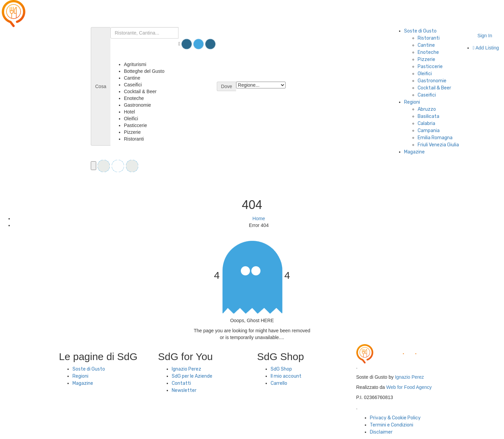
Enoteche (428, 52)
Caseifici (427, 95)
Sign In (485, 36)
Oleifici (425, 74)
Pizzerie (426, 59)
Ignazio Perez (186, 369)
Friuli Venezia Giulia (438, 145)
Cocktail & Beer (434, 88)
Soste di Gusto (420, 31)
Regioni (412, 102)
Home (259, 218)
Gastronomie (432, 81)
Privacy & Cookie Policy (395, 418)
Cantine (426, 45)
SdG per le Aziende (192, 376)
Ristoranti (429, 38)
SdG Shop (281, 369)
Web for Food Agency (409, 387)
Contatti (181, 383)
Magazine (414, 152)
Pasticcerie (430, 67)
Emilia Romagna (435, 138)
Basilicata (428, 116)
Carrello (279, 383)
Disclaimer (381, 432)
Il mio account (286, 376)
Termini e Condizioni (392, 425)
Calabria (426, 123)
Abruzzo (427, 109)
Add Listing (486, 48)
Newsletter (184, 390)
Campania (429, 131)
